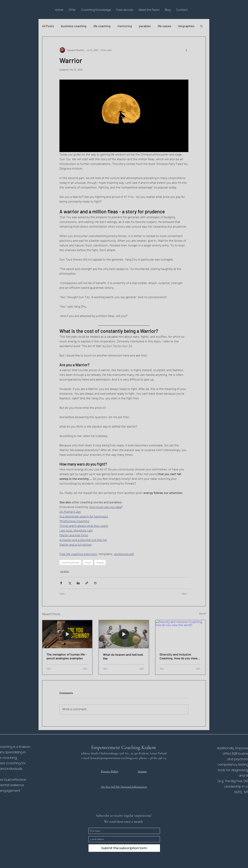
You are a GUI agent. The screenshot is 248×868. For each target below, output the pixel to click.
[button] (72, 10)
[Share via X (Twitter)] (70, 583)
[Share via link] (87, 583)
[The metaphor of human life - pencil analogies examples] (67, 634)
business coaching (74, 26)
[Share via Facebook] (61, 583)
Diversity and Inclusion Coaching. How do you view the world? (178, 656)
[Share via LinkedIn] (78, 583)
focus (88, 562)
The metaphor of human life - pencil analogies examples (67, 656)
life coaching (102, 26)
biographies (186, 26)
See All (202, 613)
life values (165, 26)
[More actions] (186, 50)
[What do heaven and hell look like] (124, 634)
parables (145, 26)
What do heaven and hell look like (123, 656)
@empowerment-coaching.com (119, 758)
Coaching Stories (70, 562)
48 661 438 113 (158, 758)
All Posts (48, 26)
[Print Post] (95, 583)
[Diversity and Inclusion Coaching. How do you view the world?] (180, 634)
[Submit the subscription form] (124, 848)
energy (100, 562)
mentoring (125, 26)
